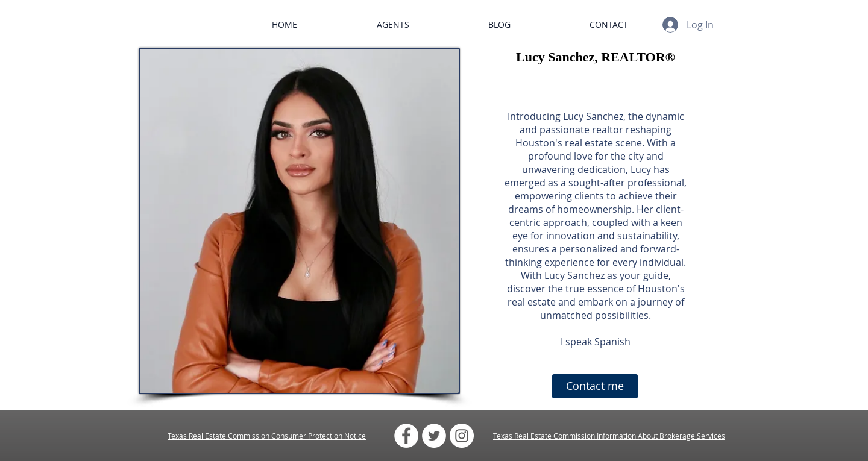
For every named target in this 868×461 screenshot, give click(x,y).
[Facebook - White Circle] (406, 436)
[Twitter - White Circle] (434, 436)
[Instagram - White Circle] (462, 436)
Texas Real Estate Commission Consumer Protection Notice (267, 436)
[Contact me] (595, 386)
